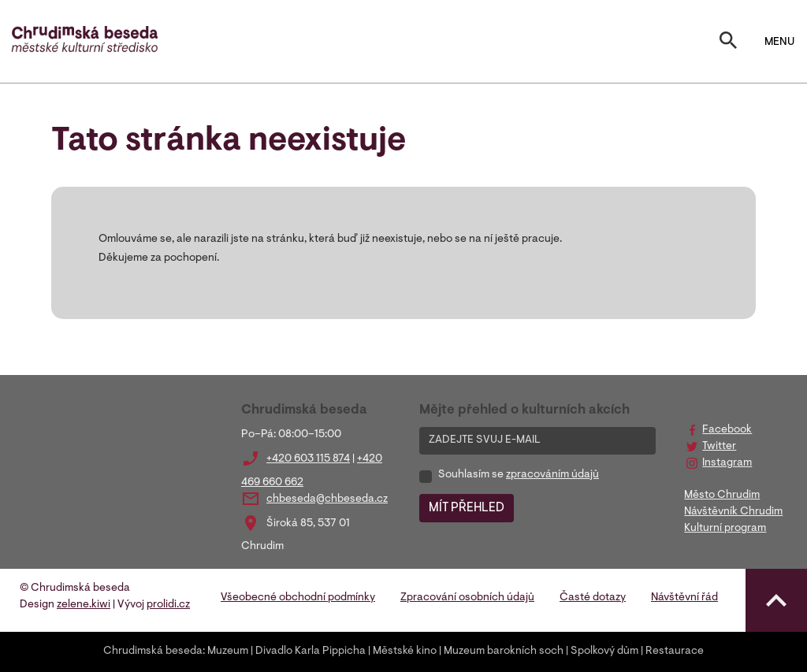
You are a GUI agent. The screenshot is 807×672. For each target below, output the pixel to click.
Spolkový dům (604, 652)
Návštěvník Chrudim (733, 512)
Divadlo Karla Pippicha (311, 652)
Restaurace (675, 652)
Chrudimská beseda (153, 652)
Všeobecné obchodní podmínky (298, 598)
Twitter (719, 447)
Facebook (727, 430)
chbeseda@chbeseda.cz (327, 499)
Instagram (727, 463)
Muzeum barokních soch (504, 652)
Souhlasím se (519, 475)
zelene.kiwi (84, 605)
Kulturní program (725, 529)
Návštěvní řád (684, 598)
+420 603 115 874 (308, 459)
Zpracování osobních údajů (467, 598)
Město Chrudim (722, 496)
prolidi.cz (168, 605)
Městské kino (405, 652)
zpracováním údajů (552, 475)
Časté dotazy (593, 598)
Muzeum (228, 652)
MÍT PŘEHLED (467, 508)
